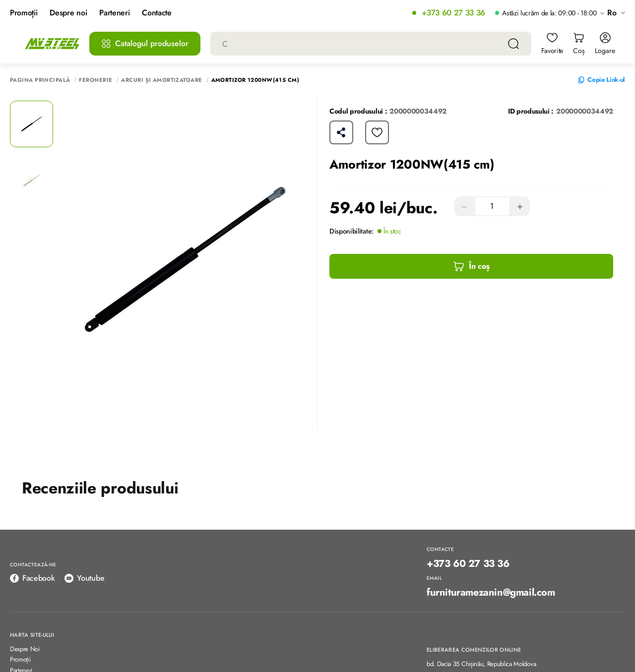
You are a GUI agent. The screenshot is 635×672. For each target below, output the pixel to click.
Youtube (84, 578)
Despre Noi (25, 649)
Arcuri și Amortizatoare (161, 80)
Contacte (157, 13)
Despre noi (68, 13)
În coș (471, 266)
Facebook (32, 578)
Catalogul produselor (145, 43)
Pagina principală (40, 80)
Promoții (24, 13)
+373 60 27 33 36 (453, 13)
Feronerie (95, 80)
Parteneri (114, 13)
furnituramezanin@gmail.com (491, 593)
